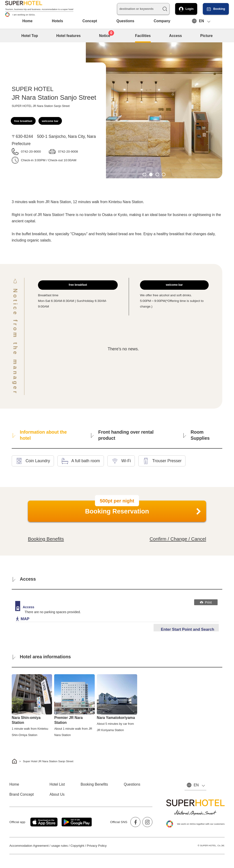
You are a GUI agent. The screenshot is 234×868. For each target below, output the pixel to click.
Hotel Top (30, 36)
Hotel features (68, 36)
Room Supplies (197, 435)
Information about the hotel (40, 435)
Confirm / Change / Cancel (178, 539)
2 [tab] (151, 175)
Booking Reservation (117, 509)
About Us (57, 794)
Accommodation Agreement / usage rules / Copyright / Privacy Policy (58, 846)
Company (162, 21)
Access (175, 36)
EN (201, 21)
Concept (90, 21)
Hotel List (57, 784)
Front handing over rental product (122, 435)
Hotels (57, 21)
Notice (106, 35)
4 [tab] (164, 175)
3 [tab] (157, 175)
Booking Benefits (46, 539)
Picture (206, 36)
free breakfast (23, 121)
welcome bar (50, 121)
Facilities (143, 36)
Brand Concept (22, 794)
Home (27, 21)
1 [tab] (144, 175)
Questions (125, 21)
